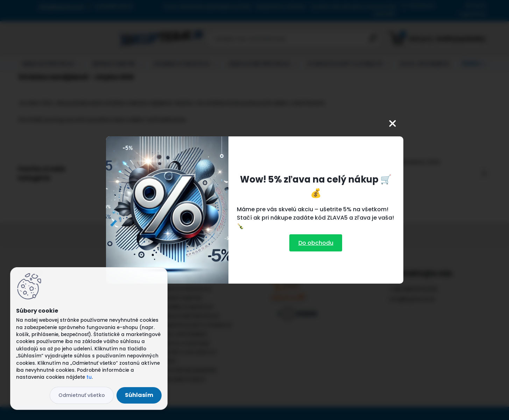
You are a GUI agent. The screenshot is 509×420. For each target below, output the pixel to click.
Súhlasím (139, 395)
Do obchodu (316, 243)
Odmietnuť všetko (82, 395)
